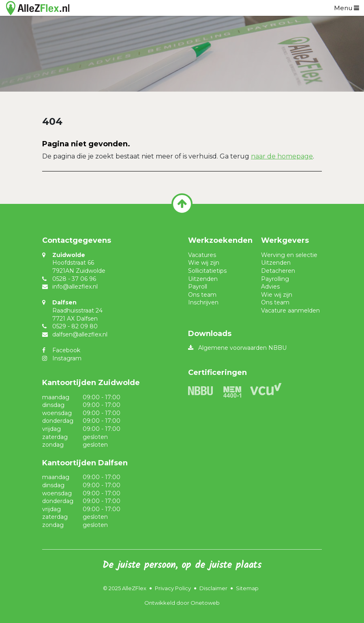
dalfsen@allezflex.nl (80, 334)
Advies (270, 287)
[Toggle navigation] (347, 8)
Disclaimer (213, 588)
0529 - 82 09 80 (75, 326)
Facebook (66, 350)
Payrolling (275, 279)
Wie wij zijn (204, 263)
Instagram (67, 358)
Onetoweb (205, 603)
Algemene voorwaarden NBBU (242, 348)
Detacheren (278, 271)
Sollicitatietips (207, 271)
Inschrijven (203, 302)
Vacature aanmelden (290, 310)
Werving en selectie (289, 255)
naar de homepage (282, 156)
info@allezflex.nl (75, 287)
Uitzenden (203, 279)
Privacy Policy (173, 588)
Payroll (198, 287)
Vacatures (202, 255)
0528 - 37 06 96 (74, 279)
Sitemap (247, 588)
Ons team (202, 295)
